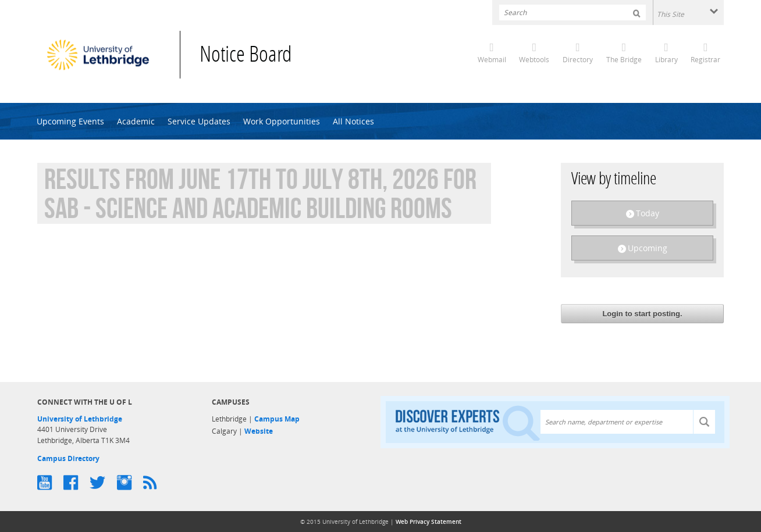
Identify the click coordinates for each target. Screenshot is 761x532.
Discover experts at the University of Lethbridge (468, 422)
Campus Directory (68, 458)
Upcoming (648, 248)
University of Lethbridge (80, 419)
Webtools (534, 60)
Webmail (492, 60)
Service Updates (199, 121)
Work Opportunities (282, 121)
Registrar (705, 60)
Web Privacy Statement (428, 522)
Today (648, 213)
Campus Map (277, 419)
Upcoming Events (70, 121)
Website (259, 431)
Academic (136, 121)
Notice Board (246, 56)
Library (666, 60)
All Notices (353, 121)
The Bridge (624, 60)
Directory (578, 60)
